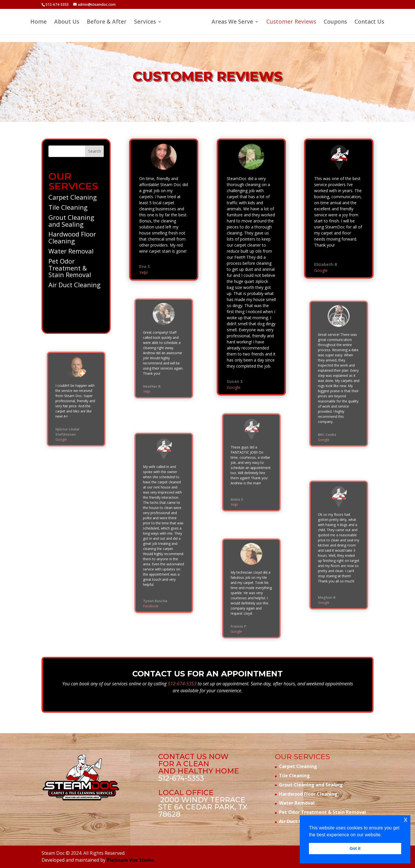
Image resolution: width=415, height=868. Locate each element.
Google (66, 427)
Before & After (107, 22)
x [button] (406, 819)
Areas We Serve (232, 22)
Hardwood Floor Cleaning (73, 237)
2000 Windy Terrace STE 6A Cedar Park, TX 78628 (203, 807)
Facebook (155, 580)
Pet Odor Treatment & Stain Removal (70, 264)
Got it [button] (355, 848)
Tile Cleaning (69, 210)
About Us (67, 22)
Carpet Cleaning (73, 201)
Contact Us (369, 22)
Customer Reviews (291, 22)
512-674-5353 (57, 4)
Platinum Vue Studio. (131, 860)
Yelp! (146, 266)
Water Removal (72, 249)
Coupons (335, 22)
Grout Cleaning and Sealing (72, 222)
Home (38, 22)
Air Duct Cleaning (75, 280)
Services (145, 22)
